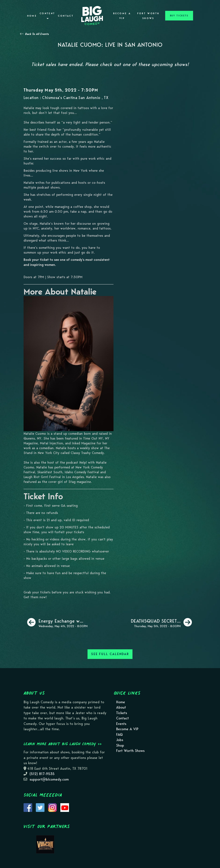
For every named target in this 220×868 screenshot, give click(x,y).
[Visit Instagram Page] (52, 807)
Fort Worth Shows (148, 16)
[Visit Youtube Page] (65, 807)
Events (121, 724)
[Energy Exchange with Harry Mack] (57, 622)
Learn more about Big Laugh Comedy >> (63, 744)
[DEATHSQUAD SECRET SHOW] (161, 622)
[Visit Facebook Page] (28, 807)
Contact (66, 16)
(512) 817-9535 (42, 774)
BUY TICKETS (179, 16)
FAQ (119, 735)
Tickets (122, 713)
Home (32, 16)
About (121, 707)
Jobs (120, 740)
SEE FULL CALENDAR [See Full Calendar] (110, 654)
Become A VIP (122, 16)
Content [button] (47, 16)
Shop (120, 745)
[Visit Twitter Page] (40, 807)
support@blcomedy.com (49, 779)
